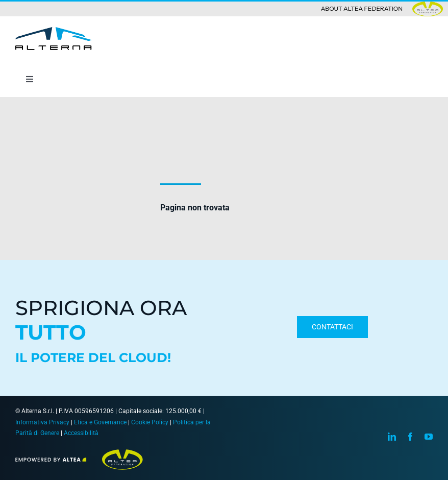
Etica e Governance (100, 422)
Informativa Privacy (42, 422)
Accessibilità (81, 433)
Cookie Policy (150, 422)
